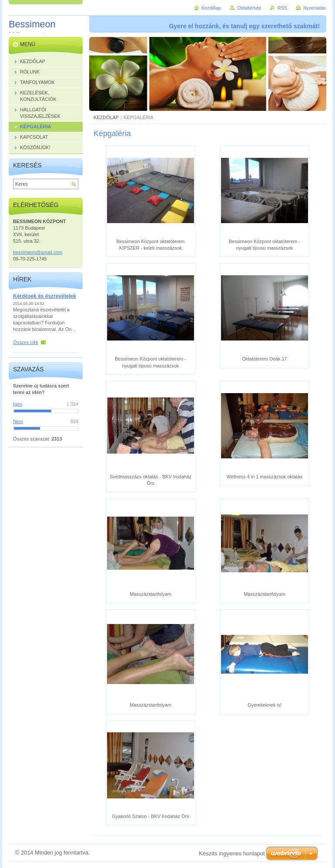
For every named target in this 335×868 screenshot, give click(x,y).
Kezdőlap (211, 8)
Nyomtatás (315, 8)
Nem (18, 421)
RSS (282, 8)
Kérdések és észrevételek (45, 296)
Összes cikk (26, 342)
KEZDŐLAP (106, 117)
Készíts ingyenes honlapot (232, 853)
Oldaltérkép (249, 8)
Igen (18, 404)
